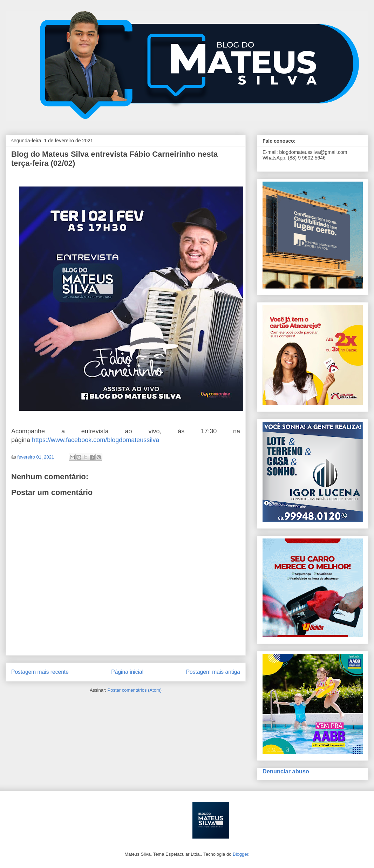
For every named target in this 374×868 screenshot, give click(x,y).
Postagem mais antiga (213, 672)
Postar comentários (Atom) (134, 690)
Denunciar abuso (286, 771)
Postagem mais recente (40, 672)
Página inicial (127, 672)
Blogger (240, 854)
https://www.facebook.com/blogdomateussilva (96, 440)
